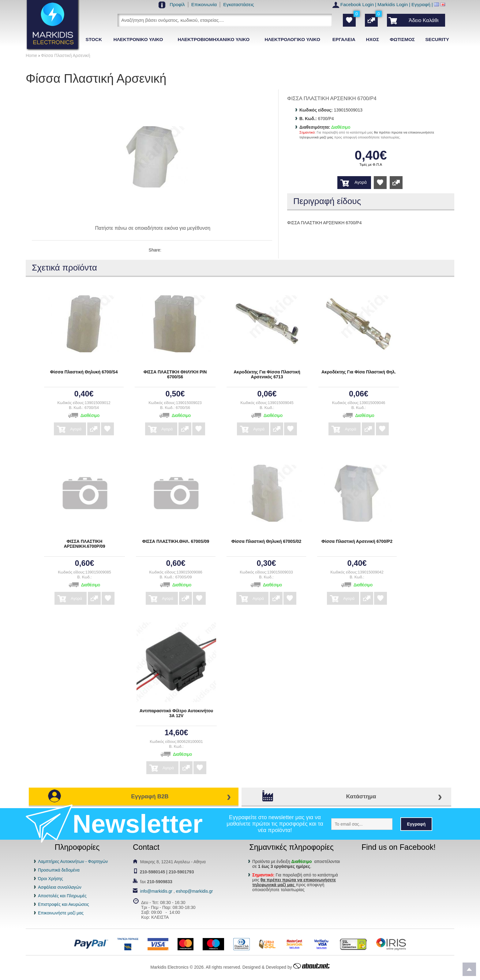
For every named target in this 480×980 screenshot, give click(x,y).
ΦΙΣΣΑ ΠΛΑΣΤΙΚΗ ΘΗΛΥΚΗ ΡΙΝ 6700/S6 (175, 374)
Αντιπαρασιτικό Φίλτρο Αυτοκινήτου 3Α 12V (176, 713)
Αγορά (361, 182)
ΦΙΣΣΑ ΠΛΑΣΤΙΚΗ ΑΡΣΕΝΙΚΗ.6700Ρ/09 (84, 544)
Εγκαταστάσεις (239, 4)
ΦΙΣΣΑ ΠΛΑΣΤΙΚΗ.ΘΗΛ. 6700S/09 (176, 541)
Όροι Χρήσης (51, 879)
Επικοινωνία (204, 4)
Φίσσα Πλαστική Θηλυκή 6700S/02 (266, 541)
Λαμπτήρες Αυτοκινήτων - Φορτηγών (73, 861)
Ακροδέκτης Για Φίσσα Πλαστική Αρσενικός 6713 (267, 374)
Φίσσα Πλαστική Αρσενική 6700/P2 (357, 541)
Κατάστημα (361, 796)
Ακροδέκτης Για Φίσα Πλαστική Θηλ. (359, 372)
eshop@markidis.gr (195, 891)
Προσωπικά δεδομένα (59, 870)
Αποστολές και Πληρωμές (62, 896)
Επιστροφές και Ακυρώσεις (64, 904)
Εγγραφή (421, 4)
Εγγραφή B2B (150, 796)
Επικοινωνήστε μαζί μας (61, 913)
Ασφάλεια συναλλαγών (60, 887)
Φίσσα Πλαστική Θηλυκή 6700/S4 (84, 372)
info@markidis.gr (156, 891)
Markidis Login (393, 4)
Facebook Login (357, 4)
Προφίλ (177, 4)
